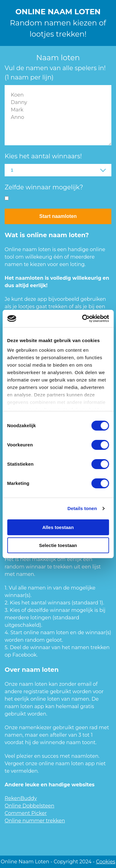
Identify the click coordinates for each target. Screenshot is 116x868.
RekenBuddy (21, 798)
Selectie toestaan (58, 545)
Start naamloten (58, 216)
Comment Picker (26, 813)
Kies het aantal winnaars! (43, 156)
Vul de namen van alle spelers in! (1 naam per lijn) (55, 73)
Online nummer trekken (35, 821)
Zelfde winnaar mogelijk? (44, 187)
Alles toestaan (58, 527)
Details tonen (82, 508)
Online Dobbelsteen (30, 806)
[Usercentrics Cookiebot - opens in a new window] (83, 319)
